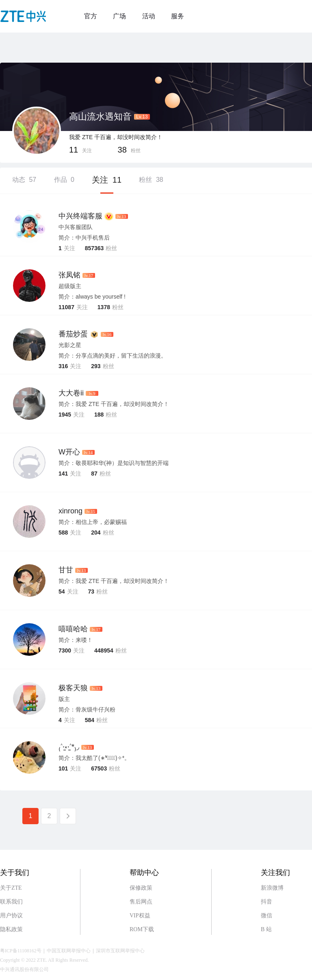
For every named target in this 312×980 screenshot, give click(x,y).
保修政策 (141, 888)
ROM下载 (142, 929)
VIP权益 (140, 916)
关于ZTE (11, 888)
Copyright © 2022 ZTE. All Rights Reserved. (44, 960)
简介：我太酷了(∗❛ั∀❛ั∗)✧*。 (94, 758)
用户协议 (11, 916)
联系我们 (11, 902)
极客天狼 (73, 688)
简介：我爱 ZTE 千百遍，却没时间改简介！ (114, 404)
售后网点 (141, 902)
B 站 (266, 929)
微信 (266, 916)
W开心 (69, 452)
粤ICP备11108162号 (21, 951)
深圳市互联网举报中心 (120, 951)
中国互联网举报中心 (69, 951)
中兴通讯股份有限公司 (24, 969)
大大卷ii (71, 393)
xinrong (70, 511)
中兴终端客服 (80, 216)
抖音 (266, 902)
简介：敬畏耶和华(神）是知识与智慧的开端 (114, 463)
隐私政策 (11, 929)
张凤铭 (69, 275)
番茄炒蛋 (73, 334)
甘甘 (66, 570)
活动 (149, 16)
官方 (91, 16)
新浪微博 (272, 888)
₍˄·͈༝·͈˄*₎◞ (69, 747)
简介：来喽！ (76, 640)
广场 (119, 16)
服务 (178, 16)
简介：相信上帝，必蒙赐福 (93, 522)
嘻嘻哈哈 (73, 629)
